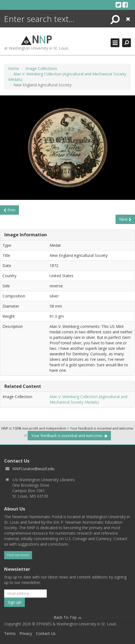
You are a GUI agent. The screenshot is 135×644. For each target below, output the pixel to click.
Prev (9, 210)
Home (14, 68)
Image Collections (41, 68)
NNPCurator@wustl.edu (33, 469)
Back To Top (68, 617)
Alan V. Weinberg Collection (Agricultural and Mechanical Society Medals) (88, 399)
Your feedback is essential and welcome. (69, 436)
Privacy (26, 633)
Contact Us (46, 633)
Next (125, 219)
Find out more (18, 555)
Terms (10, 633)
